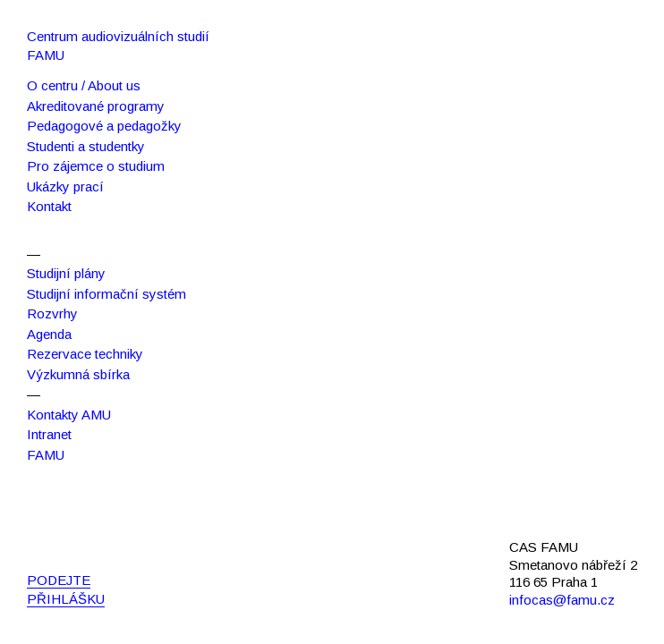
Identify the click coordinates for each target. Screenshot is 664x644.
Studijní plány (66, 273)
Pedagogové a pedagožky (104, 126)
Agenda (49, 334)
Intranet (49, 434)
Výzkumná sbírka (78, 374)
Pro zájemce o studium (96, 166)
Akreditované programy (96, 106)
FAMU (46, 455)
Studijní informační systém (106, 294)
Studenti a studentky (86, 146)
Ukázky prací (65, 186)
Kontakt (49, 206)
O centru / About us (84, 85)
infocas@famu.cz (562, 600)
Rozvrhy (52, 314)
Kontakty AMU (69, 415)
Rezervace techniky (85, 354)
